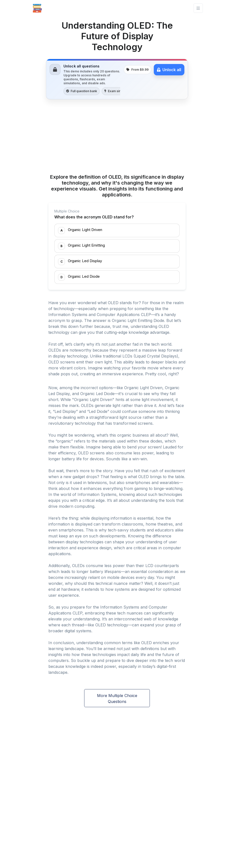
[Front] (37, 8)
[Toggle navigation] (198, 8)
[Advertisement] (117, 137)
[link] (117, 79)
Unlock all (169, 70)
